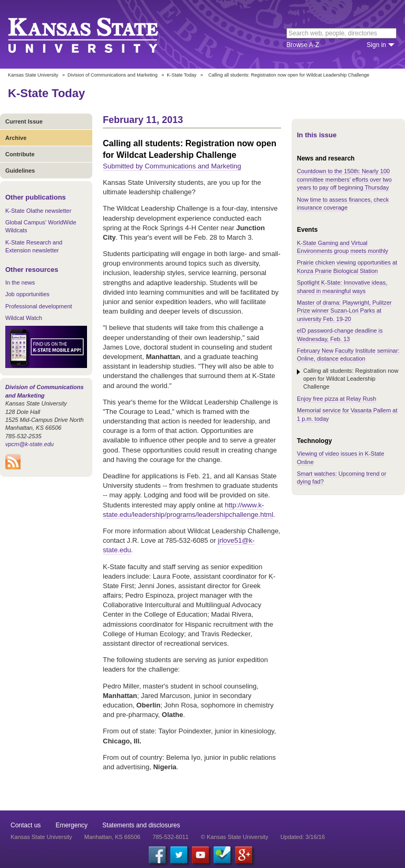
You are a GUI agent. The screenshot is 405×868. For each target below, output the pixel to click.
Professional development (39, 306)
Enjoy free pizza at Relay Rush (336, 399)
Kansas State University (96, 34)
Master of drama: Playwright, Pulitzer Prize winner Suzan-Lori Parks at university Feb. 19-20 (344, 311)
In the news (20, 282)
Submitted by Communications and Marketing (172, 166)
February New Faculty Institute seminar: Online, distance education (348, 355)
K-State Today (181, 75)
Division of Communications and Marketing (113, 75)
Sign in (376, 45)
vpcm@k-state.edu (30, 444)
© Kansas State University (235, 837)
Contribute (20, 154)
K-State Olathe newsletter (38, 211)
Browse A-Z (303, 45)
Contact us (26, 825)
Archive (16, 138)
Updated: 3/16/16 (303, 837)
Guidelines (20, 171)
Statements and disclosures (141, 825)
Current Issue (24, 121)
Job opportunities (27, 294)
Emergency (71, 825)
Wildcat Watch (24, 318)
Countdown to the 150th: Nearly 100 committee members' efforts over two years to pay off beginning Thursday (344, 179)
